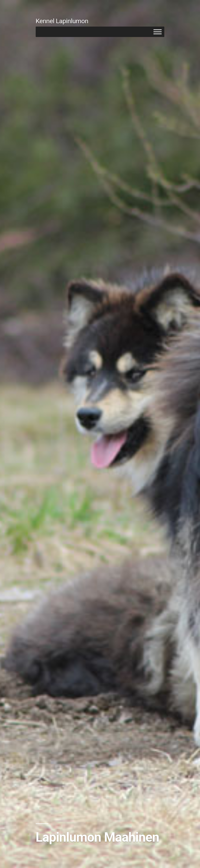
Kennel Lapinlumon (62, 21)
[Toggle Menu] (158, 32)
